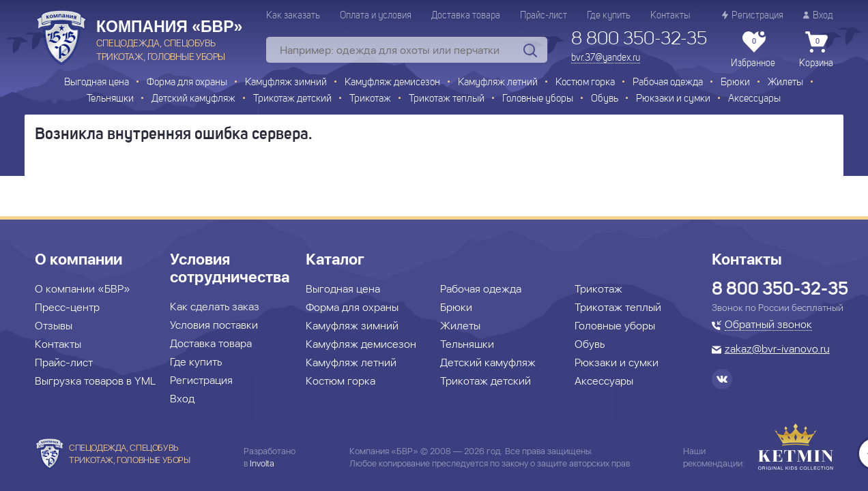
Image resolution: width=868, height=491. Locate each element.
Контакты (670, 16)
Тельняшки (110, 99)
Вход (818, 15)
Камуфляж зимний (286, 83)
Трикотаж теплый (447, 99)
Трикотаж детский (292, 99)
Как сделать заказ (215, 307)
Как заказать (293, 16)
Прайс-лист (544, 16)
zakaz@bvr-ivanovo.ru (777, 350)
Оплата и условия (376, 16)
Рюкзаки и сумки (673, 99)
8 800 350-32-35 (639, 40)
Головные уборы (538, 99)
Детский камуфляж (193, 99)
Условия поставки (214, 325)
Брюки (735, 83)
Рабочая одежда (668, 83)
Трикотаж (370, 99)
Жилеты (785, 83)
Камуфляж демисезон (392, 83)
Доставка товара (466, 16)
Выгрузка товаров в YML (95, 381)
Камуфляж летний (498, 83)
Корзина (816, 50)
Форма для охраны (187, 83)
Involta (262, 463)
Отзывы (54, 326)
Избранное (753, 50)
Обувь (605, 99)
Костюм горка (585, 83)
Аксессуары (754, 99)
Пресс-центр (67, 307)
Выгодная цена (97, 83)
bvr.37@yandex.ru (606, 58)
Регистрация (753, 15)
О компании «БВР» (83, 289)
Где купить (609, 16)
